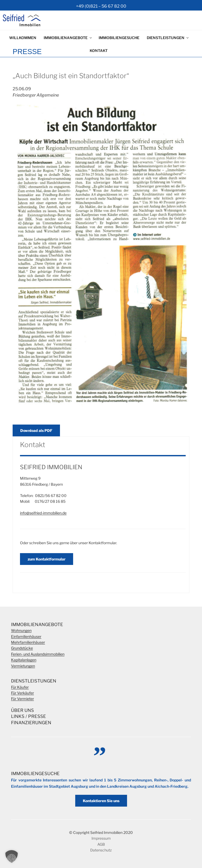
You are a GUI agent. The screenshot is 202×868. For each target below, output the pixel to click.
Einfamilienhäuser (26, 636)
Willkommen (23, 38)
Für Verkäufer (22, 693)
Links (18, 716)
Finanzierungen (31, 723)
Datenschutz (101, 850)
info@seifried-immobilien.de (43, 513)
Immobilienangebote (68, 38)
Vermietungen (23, 666)
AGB (101, 844)
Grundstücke (22, 648)
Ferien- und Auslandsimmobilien (38, 654)
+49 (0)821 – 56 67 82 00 (101, 6)
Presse (37, 716)
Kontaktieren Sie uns (101, 801)
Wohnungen (21, 630)
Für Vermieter (22, 699)
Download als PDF (36, 430)
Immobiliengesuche (119, 38)
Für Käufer (20, 687)
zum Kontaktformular (47, 559)
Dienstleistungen (168, 38)
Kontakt (99, 51)
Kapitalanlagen (24, 660)
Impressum (101, 838)
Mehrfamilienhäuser (28, 642)
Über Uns (22, 710)
